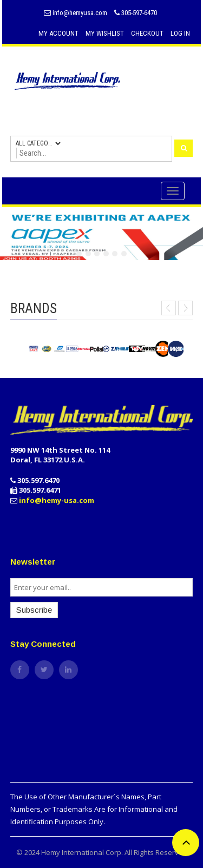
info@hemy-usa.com (57, 500)
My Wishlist (105, 33)
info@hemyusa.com (76, 13)
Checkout (147, 33)
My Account (58, 33)
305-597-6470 (136, 13)
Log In (180, 33)
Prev (169, 308)
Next (185, 308)
